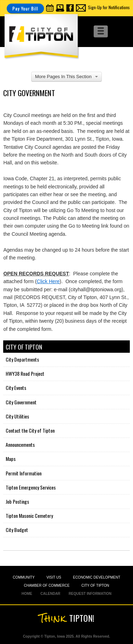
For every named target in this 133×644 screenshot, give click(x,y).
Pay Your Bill (25, 8)
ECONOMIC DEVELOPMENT (97, 577)
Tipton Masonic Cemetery (29, 516)
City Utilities (17, 416)
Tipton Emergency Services (31, 487)
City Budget (17, 530)
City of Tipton (24, 347)
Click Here (48, 281)
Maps (11, 459)
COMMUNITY (24, 577)
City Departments (22, 359)
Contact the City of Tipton (30, 430)
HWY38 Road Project (25, 373)
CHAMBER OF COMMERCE (47, 586)
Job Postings (17, 501)
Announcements (20, 444)
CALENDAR (50, 594)
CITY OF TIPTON (95, 586)
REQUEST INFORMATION (90, 594)
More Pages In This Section (66, 77)
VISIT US (54, 577)
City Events (16, 388)
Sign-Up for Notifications (109, 7)
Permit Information (24, 473)
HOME (27, 594)
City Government (21, 402)
